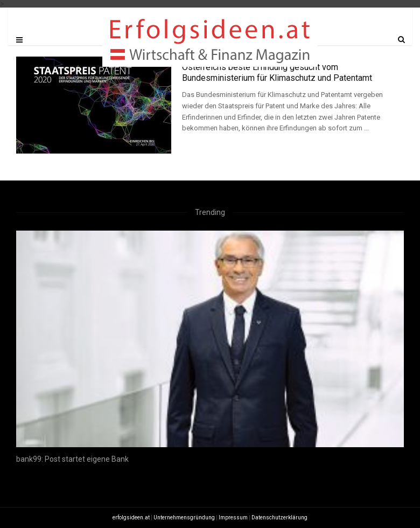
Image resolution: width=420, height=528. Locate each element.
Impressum (233, 517)
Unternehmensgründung (184, 517)
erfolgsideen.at (131, 517)
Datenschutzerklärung (279, 517)
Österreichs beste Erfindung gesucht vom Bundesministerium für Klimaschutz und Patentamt (277, 72)
